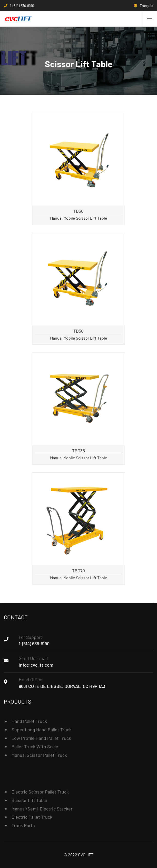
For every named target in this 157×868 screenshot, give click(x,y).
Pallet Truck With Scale (35, 746)
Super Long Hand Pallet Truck (42, 730)
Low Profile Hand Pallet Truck (41, 738)
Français (146, 6)
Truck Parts (23, 825)
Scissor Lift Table (29, 800)
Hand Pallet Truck (29, 721)
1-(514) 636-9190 (34, 643)
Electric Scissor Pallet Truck (40, 792)
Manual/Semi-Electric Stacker (42, 809)
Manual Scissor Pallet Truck (39, 755)
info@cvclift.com (36, 665)
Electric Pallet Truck (32, 817)
